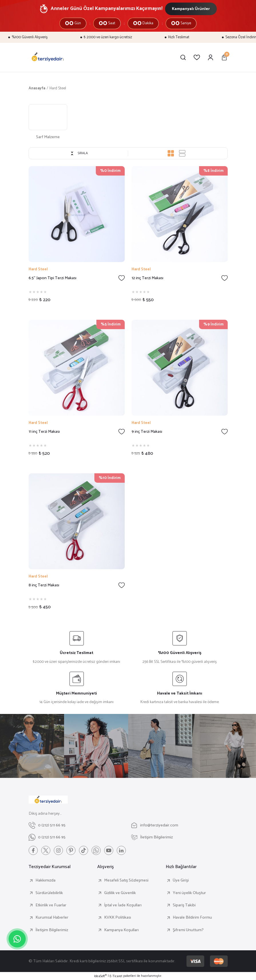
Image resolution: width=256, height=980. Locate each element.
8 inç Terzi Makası (44, 585)
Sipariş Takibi (184, 905)
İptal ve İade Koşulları (123, 905)
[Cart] (224, 57)
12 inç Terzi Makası (147, 278)
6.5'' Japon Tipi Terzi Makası (52, 278)
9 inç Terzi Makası (147, 432)
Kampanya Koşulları (121, 930)
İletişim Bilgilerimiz (52, 930)
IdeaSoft (100, 976)
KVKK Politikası (118, 917)
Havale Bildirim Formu (192, 917)
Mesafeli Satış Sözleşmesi (126, 880)
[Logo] (48, 57)
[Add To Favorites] (122, 278)
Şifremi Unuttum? (188, 930)
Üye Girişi (181, 880)
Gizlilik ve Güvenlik (120, 893)
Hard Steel (58, 88)
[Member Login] (211, 57)
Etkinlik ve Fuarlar (51, 905)
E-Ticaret (116, 976)
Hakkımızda (45, 880)
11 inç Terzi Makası (44, 432)
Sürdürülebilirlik (49, 893)
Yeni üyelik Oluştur (189, 893)
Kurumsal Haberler (52, 917)
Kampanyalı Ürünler (191, 9)
